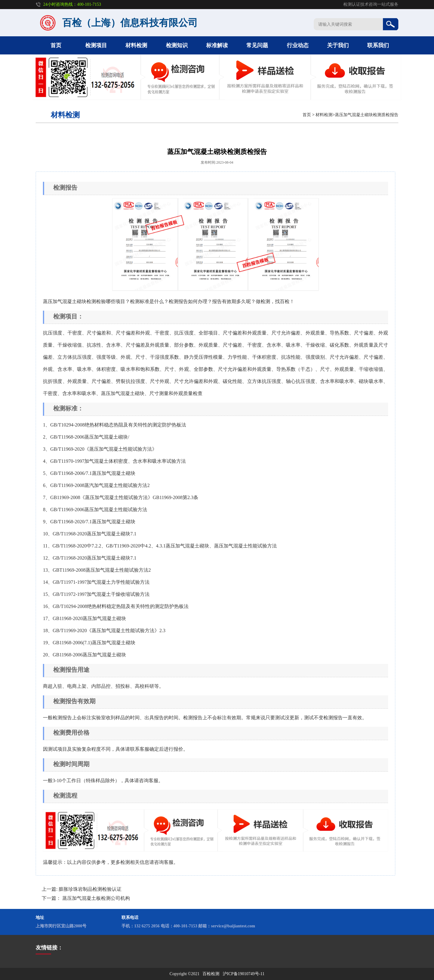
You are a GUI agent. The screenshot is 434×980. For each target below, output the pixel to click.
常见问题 (257, 45)
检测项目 (96, 45)
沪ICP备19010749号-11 (244, 974)
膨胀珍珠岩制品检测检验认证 (90, 889)
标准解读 (217, 45)
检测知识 (177, 45)
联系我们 (378, 45)
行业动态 (298, 45)
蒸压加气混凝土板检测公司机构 (96, 898)
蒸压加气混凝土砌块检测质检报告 (367, 115)
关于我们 (338, 45)
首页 (56, 45)
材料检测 (136, 45)
